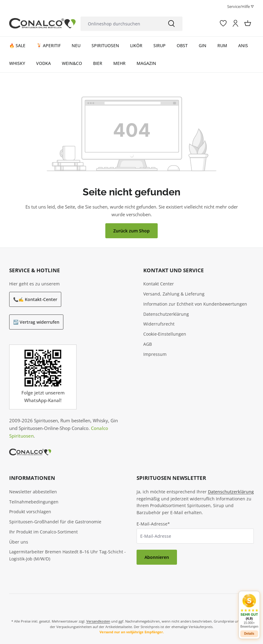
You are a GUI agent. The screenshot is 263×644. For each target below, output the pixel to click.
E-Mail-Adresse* (153, 524)
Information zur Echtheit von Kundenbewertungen (195, 304)
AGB (148, 344)
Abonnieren (157, 557)
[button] (249, 607)
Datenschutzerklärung (166, 314)
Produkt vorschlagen (30, 512)
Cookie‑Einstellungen (165, 334)
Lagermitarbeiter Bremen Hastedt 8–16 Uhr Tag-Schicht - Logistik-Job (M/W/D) (68, 555)
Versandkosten (98, 621)
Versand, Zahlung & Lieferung (174, 294)
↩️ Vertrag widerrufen (36, 322)
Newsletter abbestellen (33, 492)
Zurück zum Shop (131, 231)
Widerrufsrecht (159, 324)
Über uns (19, 542)
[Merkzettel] (223, 23)
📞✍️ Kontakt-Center (35, 299)
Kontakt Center (159, 284)
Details (249, 630)
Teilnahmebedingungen (34, 502)
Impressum (155, 354)
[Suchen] (171, 24)
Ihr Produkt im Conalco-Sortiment (43, 532)
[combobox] (120, 24)
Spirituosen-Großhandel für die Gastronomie (55, 522)
